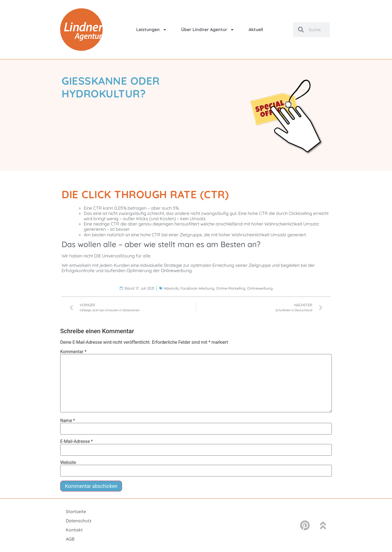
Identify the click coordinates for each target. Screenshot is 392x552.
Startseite (76, 511)
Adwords (171, 288)
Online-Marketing (231, 288)
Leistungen (152, 30)
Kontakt (74, 530)
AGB (70, 539)
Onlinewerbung (260, 288)
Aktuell (256, 29)
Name (68, 421)
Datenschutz (79, 521)
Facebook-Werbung (197, 288)
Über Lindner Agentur (208, 30)
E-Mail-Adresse (76, 441)
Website (68, 463)
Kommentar (73, 352)
